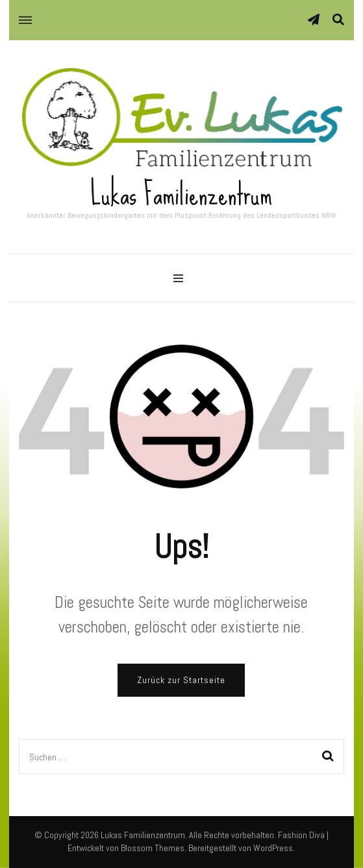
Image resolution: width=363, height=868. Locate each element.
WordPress (273, 848)
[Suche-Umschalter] (338, 20)
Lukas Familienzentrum (181, 194)
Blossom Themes (153, 848)
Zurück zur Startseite (181, 680)
